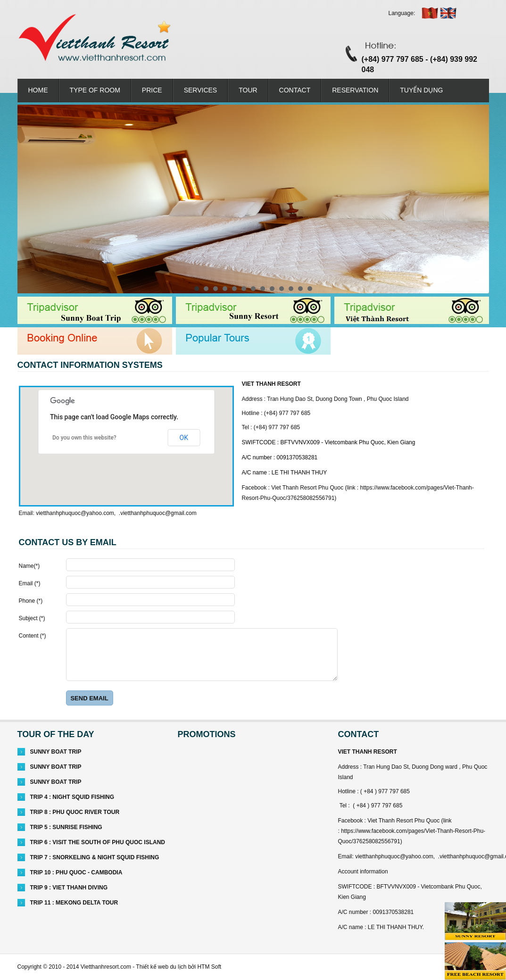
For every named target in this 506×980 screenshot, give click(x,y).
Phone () (31, 601)
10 (282, 289)
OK (184, 438)
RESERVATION (355, 90)
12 (300, 289)
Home (38, 90)
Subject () (32, 618)
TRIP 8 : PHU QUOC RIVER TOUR (75, 812)
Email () (30, 583)
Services (201, 90)
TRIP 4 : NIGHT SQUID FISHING (72, 797)
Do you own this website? (84, 438)
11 (291, 289)
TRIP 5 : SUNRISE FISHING (66, 827)
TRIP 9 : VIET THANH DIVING (69, 888)
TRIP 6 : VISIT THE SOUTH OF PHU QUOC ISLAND (98, 842)
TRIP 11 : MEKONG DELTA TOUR (74, 903)
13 (310, 289)
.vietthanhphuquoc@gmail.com (158, 513)
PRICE (152, 90)
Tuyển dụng (421, 90)
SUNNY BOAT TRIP (56, 752)
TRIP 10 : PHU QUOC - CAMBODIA (76, 872)
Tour (248, 90)
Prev (30, 199)
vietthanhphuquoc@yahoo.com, (76, 513)
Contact (295, 90)
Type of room (95, 90)
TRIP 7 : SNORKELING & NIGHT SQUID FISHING (95, 857)
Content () (33, 636)
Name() (29, 566)
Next (477, 199)
